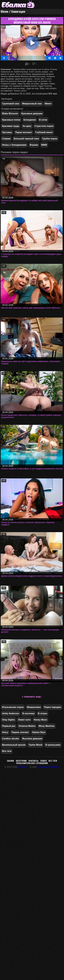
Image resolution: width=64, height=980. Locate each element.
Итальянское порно (13, 707)
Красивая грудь (11, 126)
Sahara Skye (39, 732)
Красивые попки (11, 120)
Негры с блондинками (14, 145)
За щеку (27, 126)
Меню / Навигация (13, 12)
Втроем (34, 145)
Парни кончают (24, 132)
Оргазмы (7, 132)
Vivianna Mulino (27, 726)
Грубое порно (50, 139)
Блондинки (30, 120)
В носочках (29, 713)
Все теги (7, 751)
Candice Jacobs (11, 739)
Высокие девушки (32, 739)
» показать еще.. (32, 697)
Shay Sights (8, 720)
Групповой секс (11, 104)
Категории (21, 761)
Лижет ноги (24, 720)
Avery (5, 732)
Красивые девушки (32, 114)
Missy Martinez (47, 726)
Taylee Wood (35, 745)
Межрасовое (34, 707)
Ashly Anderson (11, 713)
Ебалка (11, 761)
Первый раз (9, 726)
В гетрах (43, 713)
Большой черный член (26, 139)
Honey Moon (40, 720)
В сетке (43, 120)
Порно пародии (53, 707)
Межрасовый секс (32, 104)
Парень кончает (20, 732)
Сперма (6, 139)
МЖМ (44, 145)
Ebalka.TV (23, 767)
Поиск (44, 761)
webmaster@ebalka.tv (49, 767)
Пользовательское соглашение (32, 763)
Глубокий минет (44, 132)
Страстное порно (44, 126)
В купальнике (53, 745)
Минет (48, 104)
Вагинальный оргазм (14, 745)
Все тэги (53, 761)
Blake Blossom (10, 114)
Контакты (34, 761)
